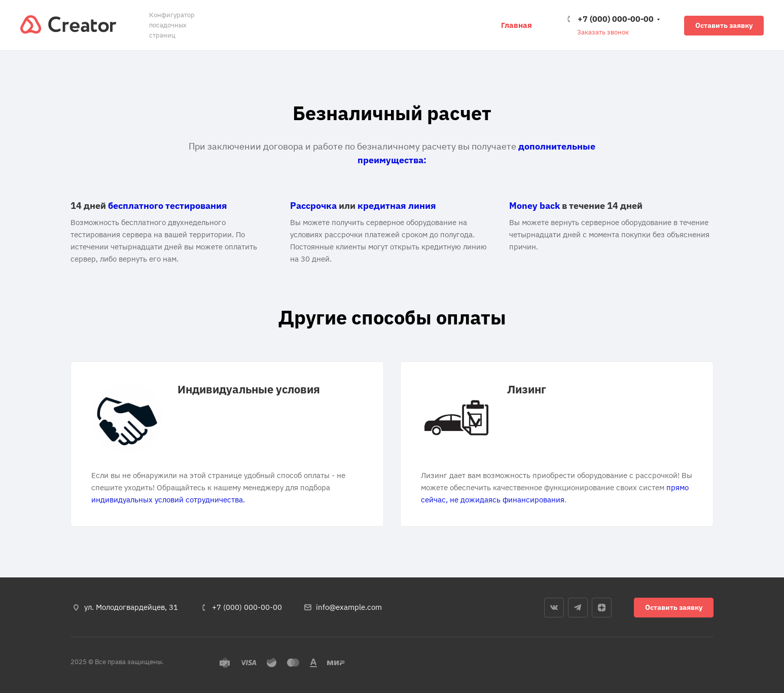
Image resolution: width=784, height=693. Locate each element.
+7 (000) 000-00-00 (616, 19)
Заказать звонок (603, 32)
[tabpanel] (227, 444)
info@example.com (349, 607)
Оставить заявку (724, 25)
